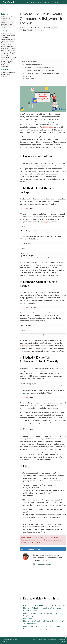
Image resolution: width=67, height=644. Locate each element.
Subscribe (36, 542)
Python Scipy (5, 34)
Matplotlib (4, 24)
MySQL (3, 61)
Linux (8, 46)
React (9, 54)
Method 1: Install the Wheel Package (39, 67)
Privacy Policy (52, 640)
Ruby (7, 59)
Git (12, 22)
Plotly (3, 45)
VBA (3, 65)
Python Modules (6, 19)
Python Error (39, 30)
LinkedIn (37, 565)
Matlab (3, 46)
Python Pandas (6, 39)
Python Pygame (11, 50)
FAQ (27, 81)
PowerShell (4, 37)
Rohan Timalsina (28, 27)
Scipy (8, 74)
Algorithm (4, 28)
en (63, 2)
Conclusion (29, 79)
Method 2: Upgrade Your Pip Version (39, 70)
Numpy (13, 39)
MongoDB (10, 61)
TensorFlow (5, 52)
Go (10, 56)
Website (46, 565)
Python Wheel (26, 30)
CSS (13, 54)
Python (12, 34)
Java (7, 56)
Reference (53, 2)
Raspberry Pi (5, 67)
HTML (7, 48)
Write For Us (42, 640)
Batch (13, 36)
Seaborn (8, 45)
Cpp (3, 48)
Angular (4, 54)
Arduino (12, 59)
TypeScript (13, 52)
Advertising (61, 640)
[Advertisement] (43, 45)
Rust (3, 59)
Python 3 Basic (5, 17)
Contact (62, 642)
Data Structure (5, 26)
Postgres (4, 63)
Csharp (14, 57)
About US (34, 640)
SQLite (10, 63)
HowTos (42, 2)
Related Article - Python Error (41, 598)
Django (12, 41)
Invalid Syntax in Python (33, 618)
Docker (11, 43)
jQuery (3, 50)
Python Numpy (5, 22)
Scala (7, 65)
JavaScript (4, 20)
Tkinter (13, 17)
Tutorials (31, 2)
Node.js (8, 57)
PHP (3, 56)
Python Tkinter (6, 36)
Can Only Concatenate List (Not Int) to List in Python (44, 605)
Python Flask (5, 41)
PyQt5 (10, 24)
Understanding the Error (35, 65)
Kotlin (3, 57)
